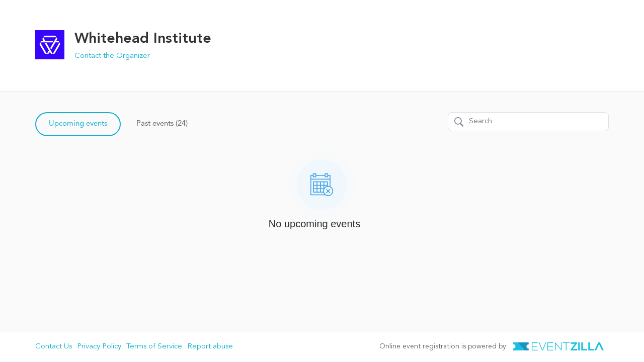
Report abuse (210, 347)
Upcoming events (78, 124)
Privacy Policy (99, 347)
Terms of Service (154, 347)
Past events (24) (162, 124)
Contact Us (54, 347)
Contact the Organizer (112, 56)
